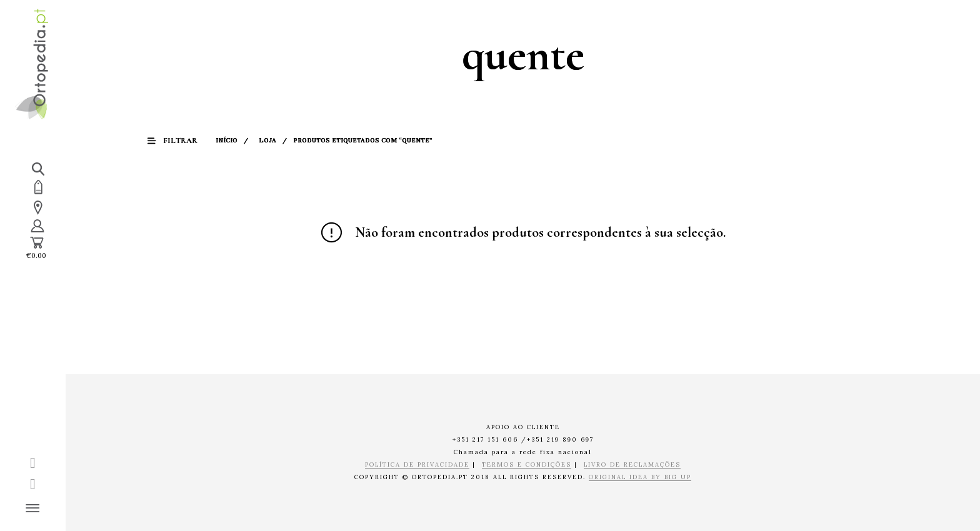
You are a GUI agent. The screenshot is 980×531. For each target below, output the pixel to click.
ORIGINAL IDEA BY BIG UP (640, 478)
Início (228, 140)
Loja (269, 140)
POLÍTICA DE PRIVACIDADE (417, 465)
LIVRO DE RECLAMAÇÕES (632, 465)
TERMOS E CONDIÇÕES (527, 465)
